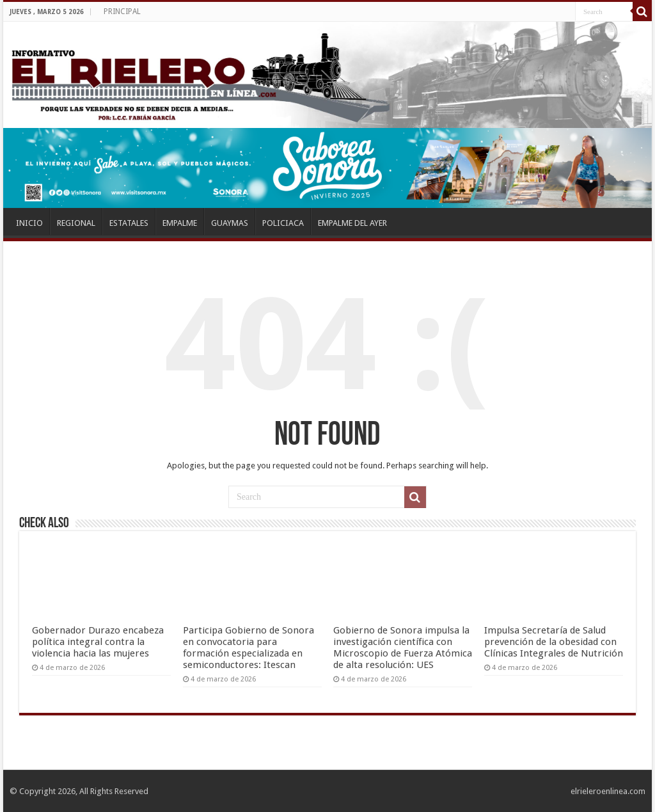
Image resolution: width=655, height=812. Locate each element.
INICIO (29, 223)
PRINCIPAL (122, 12)
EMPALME (180, 223)
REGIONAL (76, 223)
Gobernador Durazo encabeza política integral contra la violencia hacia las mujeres (98, 642)
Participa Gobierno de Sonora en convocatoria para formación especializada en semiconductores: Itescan (249, 648)
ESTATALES (129, 223)
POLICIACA (283, 223)
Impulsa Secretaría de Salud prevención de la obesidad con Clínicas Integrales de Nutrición (554, 642)
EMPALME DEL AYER (352, 223)
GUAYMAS (230, 223)
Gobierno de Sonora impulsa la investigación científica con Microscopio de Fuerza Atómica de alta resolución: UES (403, 648)
